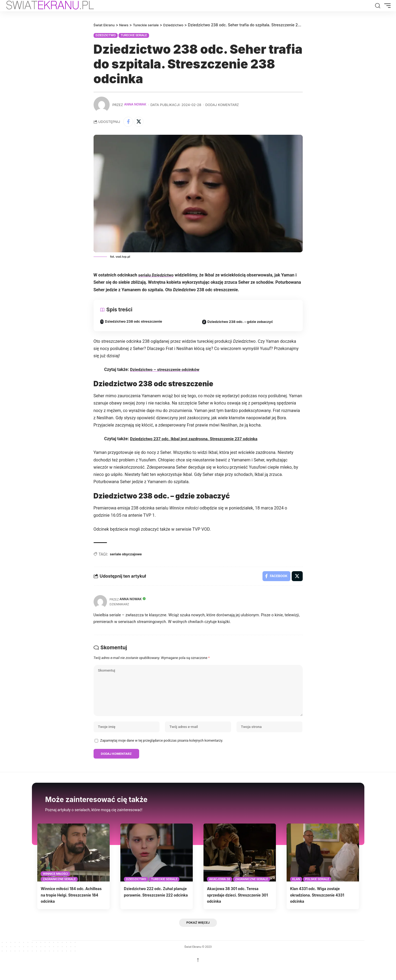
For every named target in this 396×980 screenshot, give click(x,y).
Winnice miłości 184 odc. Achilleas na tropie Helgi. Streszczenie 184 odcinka (67, 906)
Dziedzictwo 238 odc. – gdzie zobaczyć (244, 323)
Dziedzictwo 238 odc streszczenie (136, 323)
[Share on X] (140, 122)
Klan (296, 890)
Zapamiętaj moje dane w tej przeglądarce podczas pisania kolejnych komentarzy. (162, 750)
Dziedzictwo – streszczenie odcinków (166, 371)
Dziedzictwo (106, 35)
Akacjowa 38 (220, 890)
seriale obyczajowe (127, 556)
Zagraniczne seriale (59, 890)
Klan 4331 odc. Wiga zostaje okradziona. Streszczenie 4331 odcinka (322, 906)
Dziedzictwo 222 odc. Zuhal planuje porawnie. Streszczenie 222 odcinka (153, 906)
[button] (378, 6)
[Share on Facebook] (129, 122)
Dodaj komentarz (224, 105)
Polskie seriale (317, 890)
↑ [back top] (198, 971)
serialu (157, 276)
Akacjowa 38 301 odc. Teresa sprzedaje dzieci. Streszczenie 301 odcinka (239, 906)
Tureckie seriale (134, 35)
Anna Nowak (136, 105)
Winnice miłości (55, 884)
